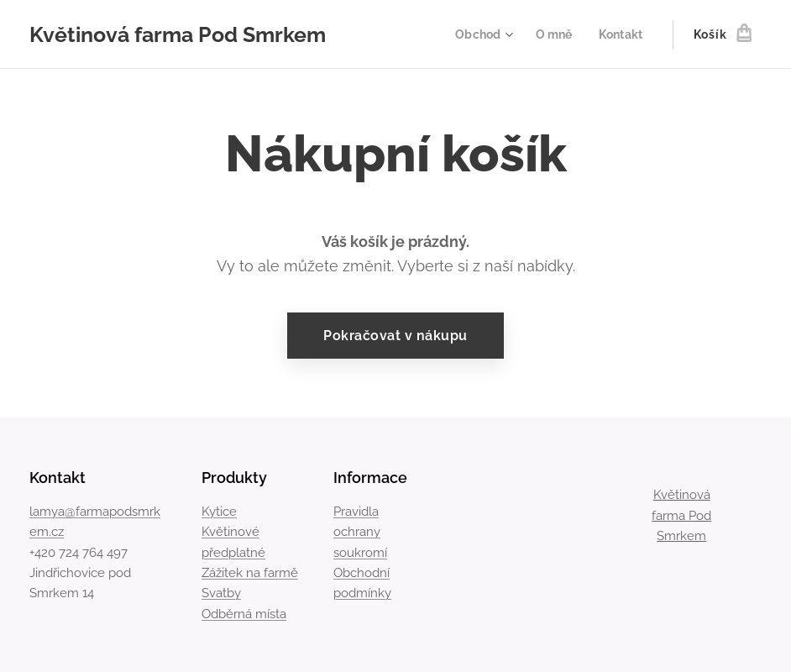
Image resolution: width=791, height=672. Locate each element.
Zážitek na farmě (250, 573)
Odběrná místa (244, 614)
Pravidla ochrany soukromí (360, 532)
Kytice (219, 512)
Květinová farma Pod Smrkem (681, 515)
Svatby (221, 594)
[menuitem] (479, 34)
